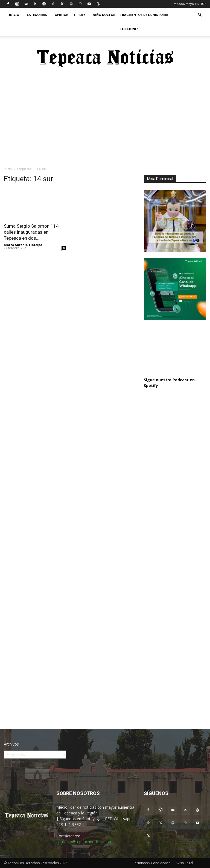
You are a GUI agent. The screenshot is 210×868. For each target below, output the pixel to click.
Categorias (37, 15)
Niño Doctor (104, 15)
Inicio (14, 15)
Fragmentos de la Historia (144, 15)
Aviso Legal (184, 863)
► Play (79, 15)
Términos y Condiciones (152, 863)
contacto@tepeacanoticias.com (84, 842)
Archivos (11, 744)
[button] (200, 15)
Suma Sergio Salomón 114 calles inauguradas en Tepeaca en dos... (31, 232)
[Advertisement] (105, 121)
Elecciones (129, 29)
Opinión (62, 15)
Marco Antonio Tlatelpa (23, 245)
